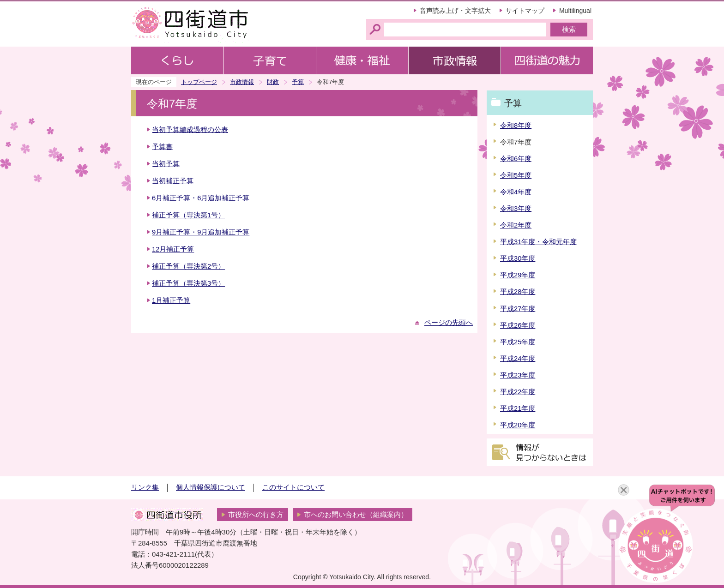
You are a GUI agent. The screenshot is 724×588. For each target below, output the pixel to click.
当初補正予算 (173, 181)
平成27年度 (518, 309)
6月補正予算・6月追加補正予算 (201, 198)
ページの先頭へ (449, 323)
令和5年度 (516, 175)
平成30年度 (518, 258)
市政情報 (242, 82)
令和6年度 (516, 159)
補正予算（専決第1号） (188, 215)
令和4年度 (516, 192)
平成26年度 (518, 325)
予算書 (162, 147)
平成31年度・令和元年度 (538, 242)
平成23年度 (518, 375)
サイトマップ (525, 11)
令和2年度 (516, 225)
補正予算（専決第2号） (188, 266)
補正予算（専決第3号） (188, 283)
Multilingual (575, 11)
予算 (298, 82)
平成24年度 (518, 359)
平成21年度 (518, 408)
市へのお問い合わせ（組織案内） (356, 515)
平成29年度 (518, 275)
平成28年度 (518, 292)
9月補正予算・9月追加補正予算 (201, 232)
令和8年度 (516, 126)
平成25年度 (518, 342)
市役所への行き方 (256, 515)
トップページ (199, 82)
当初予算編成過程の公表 (190, 130)
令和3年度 (516, 209)
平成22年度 (518, 392)
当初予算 (166, 164)
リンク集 (145, 487)
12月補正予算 (173, 249)
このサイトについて (293, 487)
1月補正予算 (171, 300)
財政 (273, 82)
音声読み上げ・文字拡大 (455, 11)
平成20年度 (518, 425)
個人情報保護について (211, 487)
